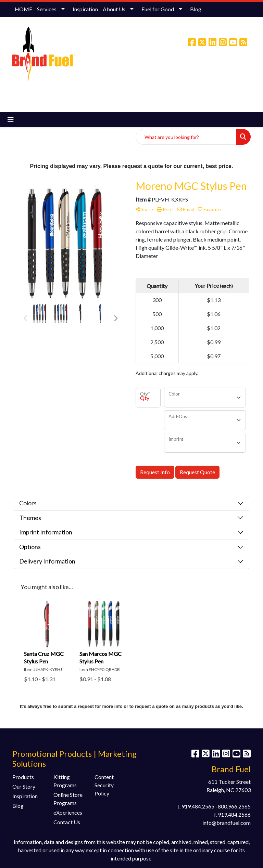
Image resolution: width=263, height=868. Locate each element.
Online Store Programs (68, 799)
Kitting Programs (65, 781)
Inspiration (85, 9)
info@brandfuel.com (195, 71)
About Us (114, 9)
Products (23, 777)
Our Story (24, 786)
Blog (196, 9)
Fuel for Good (158, 9)
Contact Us (67, 822)
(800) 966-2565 (148, 71)
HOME (23, 9)
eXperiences (68, 812)
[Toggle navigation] (11, 120)
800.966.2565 (234, 806)
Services (47, 9)
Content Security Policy (104, 785)
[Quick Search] (186, 137)
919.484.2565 (198, 806)
